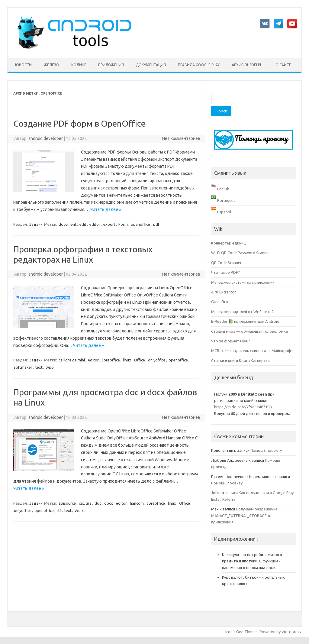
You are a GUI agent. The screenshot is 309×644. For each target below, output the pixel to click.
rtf (59, 510)
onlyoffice (157, 360)
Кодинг (79, 65)
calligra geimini (72, 360)
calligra (85, 503)
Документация (151, 65)
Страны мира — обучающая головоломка (249, 331)
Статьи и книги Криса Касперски (240, 361)
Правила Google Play (199, 65)
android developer (46, 138)
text (39, 367)
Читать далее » (106, 209)
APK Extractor (224, 292)
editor (95, 224)
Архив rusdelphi (248, 65)
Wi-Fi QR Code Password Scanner (241, 253)
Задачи (36, 224)
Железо (51, 65)
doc (98, 503)
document (68, 224)
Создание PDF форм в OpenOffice (79, 123)
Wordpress (291, 632)
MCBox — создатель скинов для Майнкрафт (252, 351)
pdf (156, 224)
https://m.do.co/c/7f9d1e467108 (243, 407)
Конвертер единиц (229, 243)
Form (123, 224)
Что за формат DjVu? (231, 341)
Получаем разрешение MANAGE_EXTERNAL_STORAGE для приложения (244, 515)
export (109, 224)
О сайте (283, 65)
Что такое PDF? (225, 272)
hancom (137, 503)
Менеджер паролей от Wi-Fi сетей (242, 312)
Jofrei (216, 493)
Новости (23, 65)
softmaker (23, 367)
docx (109, 503)
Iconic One (234, 632)
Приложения (111, 65)
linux (127, 360)
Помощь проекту (266, 450)
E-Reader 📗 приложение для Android (245, 321)
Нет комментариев (181, 138)
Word (80, 510)
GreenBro (220, 302)
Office (140, 360)
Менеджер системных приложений (243, 282)
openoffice (140, 224)
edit (83, 224)
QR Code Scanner (226, 263)
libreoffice (111, 360)
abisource (67, 503)
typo (50, 367)
